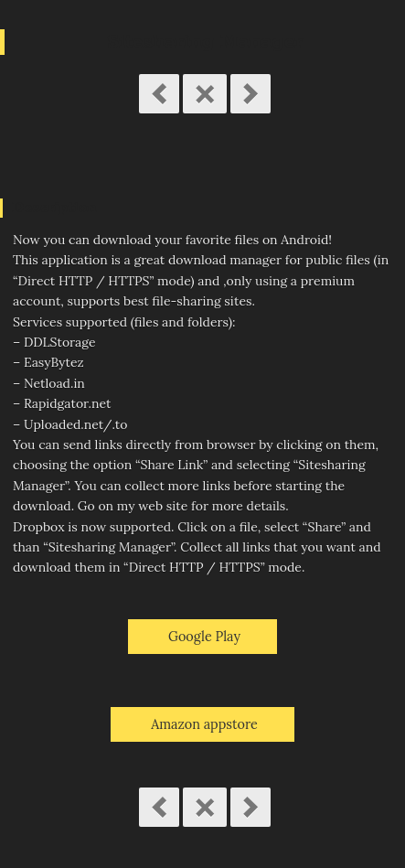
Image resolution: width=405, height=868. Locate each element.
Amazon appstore (204, 724)
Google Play (204, 637)
